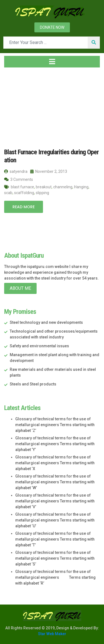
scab (8, 193)
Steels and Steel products (33, 384)
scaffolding (24, 193)
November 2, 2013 (49, 171)
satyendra (16, 171)
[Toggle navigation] (52, 62)
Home (13, 105)
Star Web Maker (52, 634)
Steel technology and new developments (46, 322)
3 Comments (19, 179)
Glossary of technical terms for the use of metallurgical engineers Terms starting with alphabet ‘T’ (55, 539)
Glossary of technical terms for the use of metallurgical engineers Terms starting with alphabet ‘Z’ (55, 425)
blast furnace (22, 187)
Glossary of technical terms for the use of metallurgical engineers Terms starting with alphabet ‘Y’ (55, 444)
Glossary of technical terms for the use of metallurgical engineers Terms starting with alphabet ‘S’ (55, 558)
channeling (63, 187)
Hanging (81, 187)
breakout (44, 187)
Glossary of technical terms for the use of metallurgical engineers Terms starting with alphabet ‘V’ (55, 501)
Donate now (52, 27)
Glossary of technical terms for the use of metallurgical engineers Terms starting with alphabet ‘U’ (55, 520)
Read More (24, 207)
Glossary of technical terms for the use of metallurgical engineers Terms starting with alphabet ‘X (55, 463)
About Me (20, 288)
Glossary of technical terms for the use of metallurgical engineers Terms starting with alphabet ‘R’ (55, 577)
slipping (42, 193)
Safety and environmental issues (39, 346)
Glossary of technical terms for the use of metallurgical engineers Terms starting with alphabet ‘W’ (55, 482)
